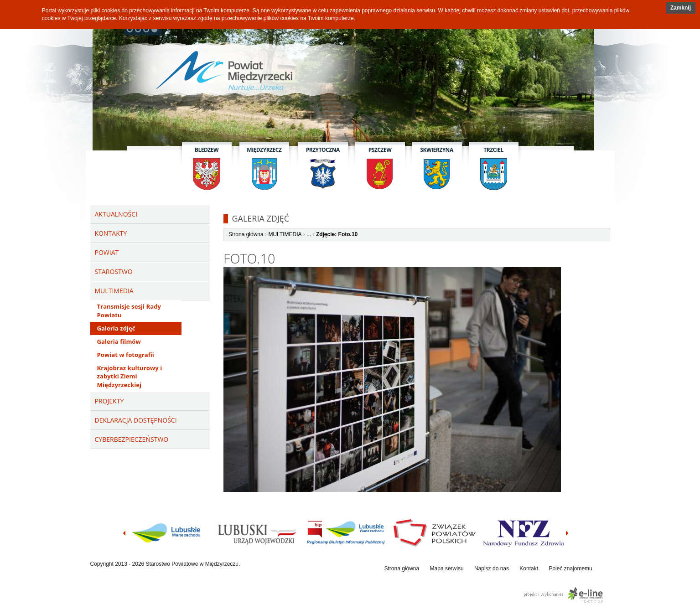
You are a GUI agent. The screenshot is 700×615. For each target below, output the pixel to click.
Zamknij (681, 8)
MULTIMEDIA (285, 234)
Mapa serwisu (447, 568)
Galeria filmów (119, 341)
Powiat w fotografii (126, 355)
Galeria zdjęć (116, 328)
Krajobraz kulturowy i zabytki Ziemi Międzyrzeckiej (130, 377)
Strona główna (246, 234)
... (309, 234)
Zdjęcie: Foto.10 (337, 234)
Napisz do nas (492, 568)
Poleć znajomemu (570, 568)
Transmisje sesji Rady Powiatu (129, 311)
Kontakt (529, 568)
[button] (681, 8)
